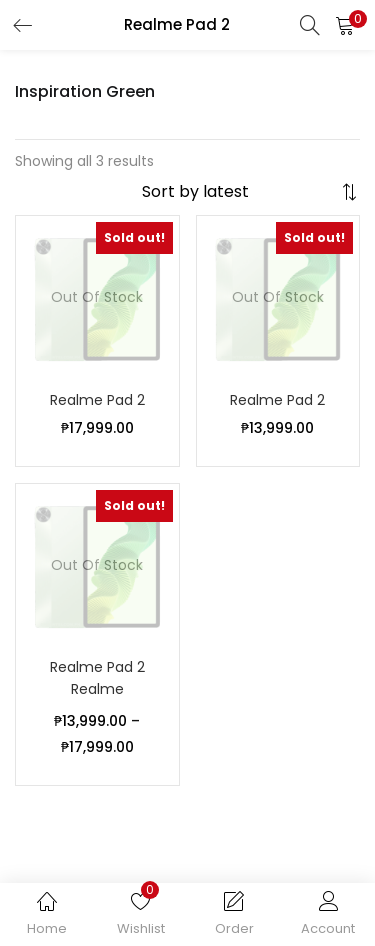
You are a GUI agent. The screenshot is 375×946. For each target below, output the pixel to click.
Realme (97, 689)
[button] (345, 25)
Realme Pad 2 (97, 400)
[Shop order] (239, 192)
